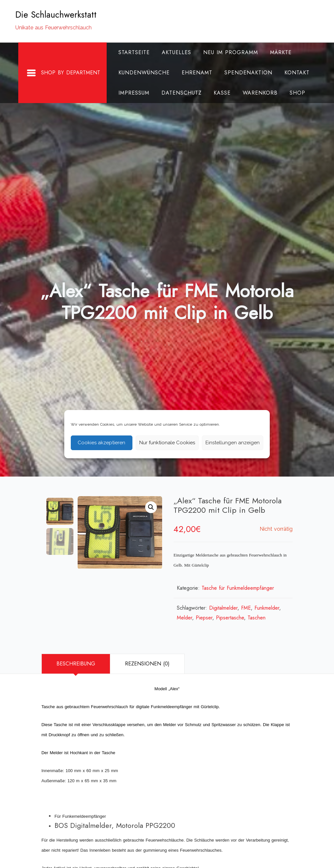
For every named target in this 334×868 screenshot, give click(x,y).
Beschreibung (76, 664)
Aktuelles (174, 52)
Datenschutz (179, 93)
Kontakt (294, 73)
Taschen (257, 618)
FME (246, 608)
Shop (295, 93)
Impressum (131, 93)
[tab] (76, 664)
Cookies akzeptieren (101, 443)
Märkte (278, 52)
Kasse (219, 93)
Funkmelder (267, 608)
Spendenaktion (245, 73)
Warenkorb (257, 93)
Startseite (131, 52)
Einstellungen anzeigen (233, 443)
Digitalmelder (223, 608)
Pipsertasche (230, 618)
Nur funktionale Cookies (167, 443)
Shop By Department (60, 73)
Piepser (204, 618)
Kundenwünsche (141, 73)
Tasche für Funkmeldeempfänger (238, 588)
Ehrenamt (194, 73)
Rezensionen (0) (147, 664)
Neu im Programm (228, 52)
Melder (184, 618)
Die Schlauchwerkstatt (56, 15)
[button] (151, 507)
